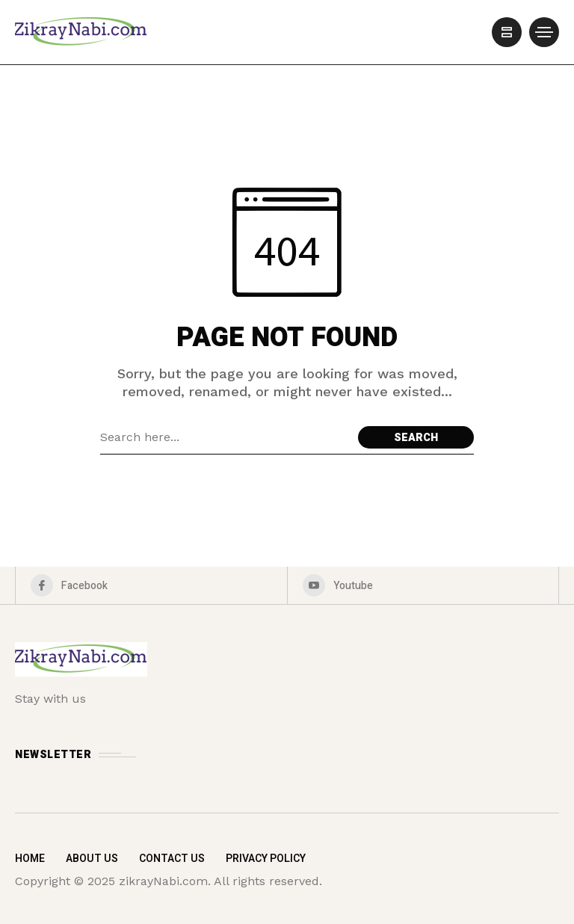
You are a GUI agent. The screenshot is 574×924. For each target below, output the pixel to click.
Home (30, 859)
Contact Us (172, 859)
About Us (92, 859)
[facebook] (151, 585)
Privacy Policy (266, 859)
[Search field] (225, 437)
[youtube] (423, 585)
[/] (507, 32)
